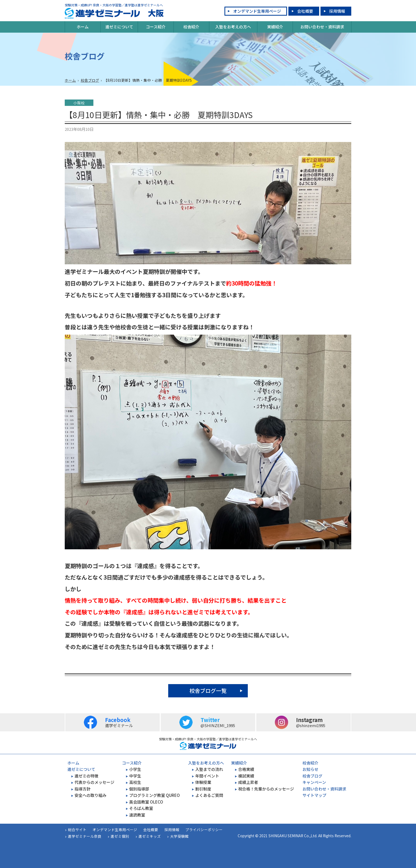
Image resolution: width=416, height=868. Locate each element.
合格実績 (246, 769)
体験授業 (203, 782)
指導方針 (83, 789)
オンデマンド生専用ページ (257, 11)
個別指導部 (139, 789)
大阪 (114, 13)
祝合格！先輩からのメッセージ (266, 789)
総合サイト (77, 830)
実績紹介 (275, 27)
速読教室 (137, 815)
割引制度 (203, 789)
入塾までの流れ (209, 769)
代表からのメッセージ (94, 782)
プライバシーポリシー (204, 830)
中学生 (135, 776)
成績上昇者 (248, 782)
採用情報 (337, 11)
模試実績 (246, 776)
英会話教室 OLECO (146, 802)
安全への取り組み (90, 795)
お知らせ (310, 769)
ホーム (83, 27)
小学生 (135, 769)
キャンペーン (314, 782)
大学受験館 (179, 836)
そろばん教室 (141, 808)
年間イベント (207, 776)
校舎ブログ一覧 (208, 691)
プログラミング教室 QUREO (155, 795)
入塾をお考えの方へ (233, 27)
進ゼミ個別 (120, 836)
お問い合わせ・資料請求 (322, 27)
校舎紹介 (191, 27)
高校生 (135, 782)
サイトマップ (314, 795)
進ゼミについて (119, 27)
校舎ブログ (90, 80)
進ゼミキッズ (150, 836)
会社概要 (305, 11)
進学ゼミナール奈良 (85, 836)
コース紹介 (156, 27)
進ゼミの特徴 (86, 776)
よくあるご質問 (209, 795)
